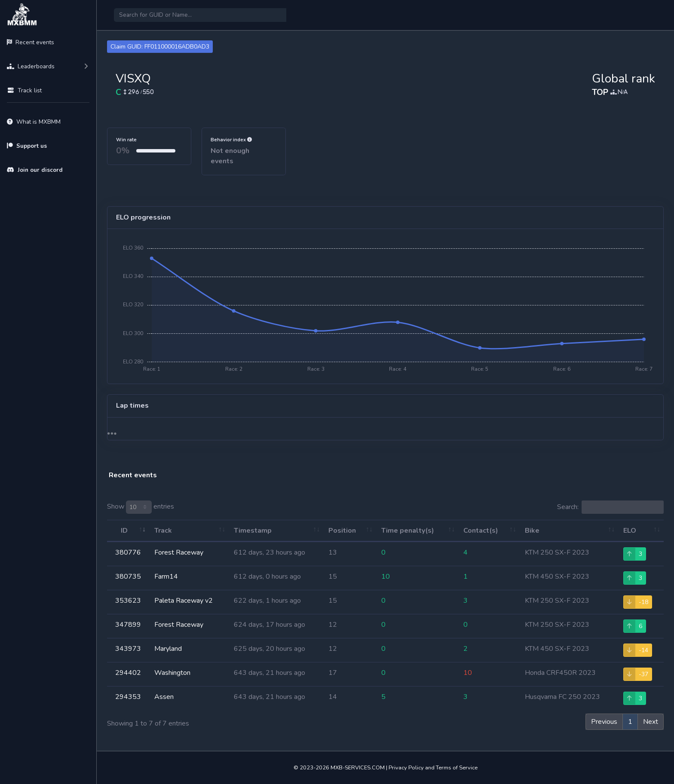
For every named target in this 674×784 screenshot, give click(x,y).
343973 (128, 649)
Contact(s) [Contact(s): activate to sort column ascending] (481, 531)
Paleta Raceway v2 (184, 601)
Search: (610, 507)
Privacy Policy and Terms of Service (433, 768)
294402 (128, 673)
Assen (164, 697)
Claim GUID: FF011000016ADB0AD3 (160, 47)
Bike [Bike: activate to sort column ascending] (532, 531)
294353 (128, 697)
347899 (128, 625)
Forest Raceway (179, 552)
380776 (128, 552)
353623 (128, 601)
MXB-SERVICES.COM (358, 768)
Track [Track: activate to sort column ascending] (163, 531)
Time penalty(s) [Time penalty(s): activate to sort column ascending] (408, 531)
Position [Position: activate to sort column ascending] (342, 531)
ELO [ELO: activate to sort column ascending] (630, 531)
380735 (128, 577)
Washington (172, 673)
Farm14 (166, 577)
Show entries (141, 507)
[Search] (200, 15)
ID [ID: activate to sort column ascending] (124, 531)
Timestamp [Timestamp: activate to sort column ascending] (253, 531)
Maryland (168, 649)
